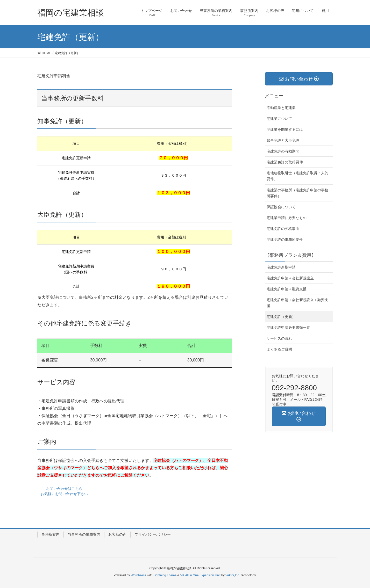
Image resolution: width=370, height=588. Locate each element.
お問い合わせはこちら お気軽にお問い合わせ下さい (64, 491)
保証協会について (281, 207)
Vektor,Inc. (233, 575)
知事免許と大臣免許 (283, 140)
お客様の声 (117, 534)
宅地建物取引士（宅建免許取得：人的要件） (297, 176)
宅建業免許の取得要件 (285, 162)
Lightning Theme (165, 575)
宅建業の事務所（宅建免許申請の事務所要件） (297, 193)
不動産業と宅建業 (281, 108)
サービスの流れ (279, 338)
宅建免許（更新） (281, 317)
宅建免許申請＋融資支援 (287, 289)
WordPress (138, 575)
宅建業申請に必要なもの (287, 218)
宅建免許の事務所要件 (285, 239)
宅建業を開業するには (285, 129)
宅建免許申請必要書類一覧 (288, 328)
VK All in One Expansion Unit (200, 575)
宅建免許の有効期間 (283, 151)
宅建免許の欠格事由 (283, 229)
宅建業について (279, 119)
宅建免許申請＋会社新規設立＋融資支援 (297, 303)
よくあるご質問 (279, 349)
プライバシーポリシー (153, 534)
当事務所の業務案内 (84, 534)
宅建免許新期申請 (281, 267)
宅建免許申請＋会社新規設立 (290, 278)
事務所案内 (51, 534)
